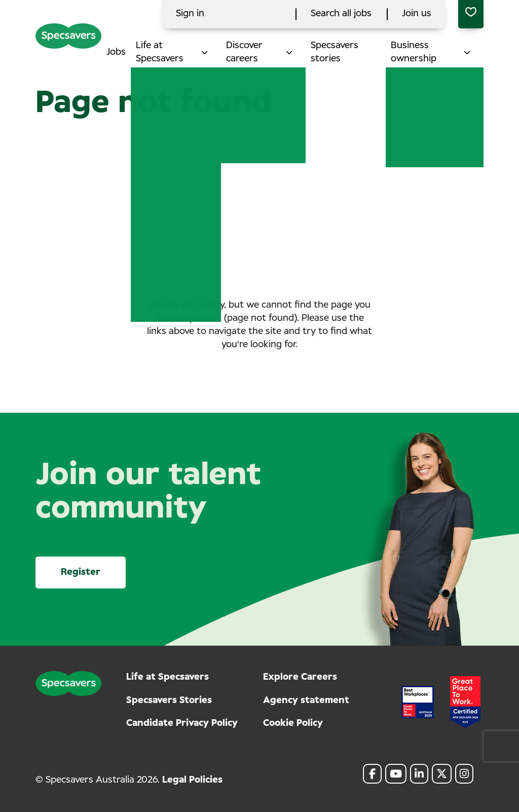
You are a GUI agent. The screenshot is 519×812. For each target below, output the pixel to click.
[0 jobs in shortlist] (471, 14)
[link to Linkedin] (419, 774)
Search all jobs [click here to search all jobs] (341, 14)
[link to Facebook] (372, 774)
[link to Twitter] (442, 774)
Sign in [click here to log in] (190, 14)
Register (81, 572)
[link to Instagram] (464, 774)
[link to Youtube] (396, 774)
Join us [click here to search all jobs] (417, 14)
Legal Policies (192, 780)
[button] (213, 52)
